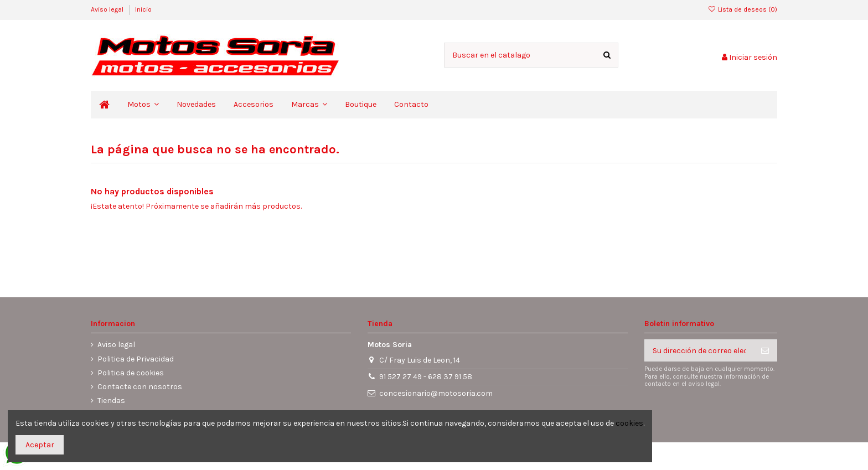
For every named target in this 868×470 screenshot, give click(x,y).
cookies (629, 423)
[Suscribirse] (765, 350)
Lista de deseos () (743, 9)
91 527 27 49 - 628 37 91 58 (426, 377)
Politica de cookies (131, 373)
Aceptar (40, 445)
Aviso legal (108, 9)
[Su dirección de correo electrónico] (699, 350)
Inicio (143, 9)
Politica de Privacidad (136, 359)
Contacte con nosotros (140, 387)
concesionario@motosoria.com (436, 393)
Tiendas (111, 401)
